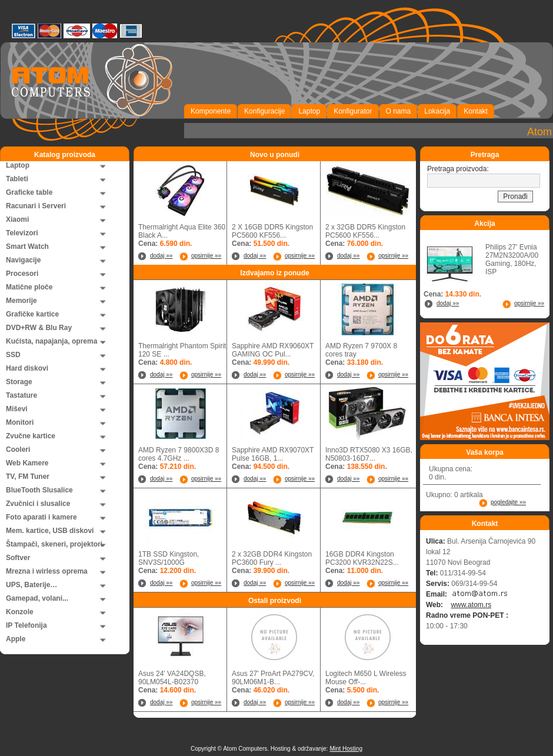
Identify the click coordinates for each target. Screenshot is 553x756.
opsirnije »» (206, 256)
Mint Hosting (346, 749)
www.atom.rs (471, 605)
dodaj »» (161, 256)
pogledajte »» (508, 502)
